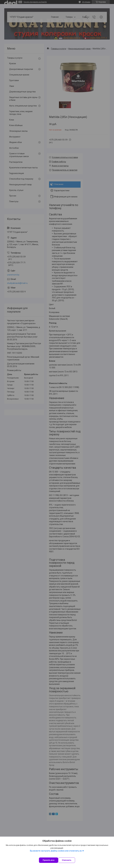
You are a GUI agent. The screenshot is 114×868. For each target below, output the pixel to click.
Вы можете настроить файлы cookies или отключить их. (56, 851)
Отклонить (67, 860)
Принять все (49, 860)
